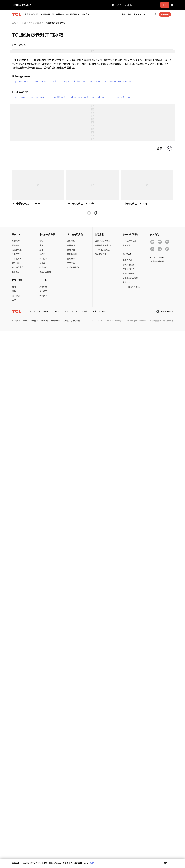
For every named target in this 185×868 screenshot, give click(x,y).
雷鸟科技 (56, 311)
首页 (14, 23)
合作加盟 (126, 282)
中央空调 (71, 263)
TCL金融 (84, 311)
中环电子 (46, 311)
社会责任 (16, 254)
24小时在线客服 (157, 261)
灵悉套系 (43, 263)
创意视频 (16, 296)
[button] (96, 213)
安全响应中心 (19, 267)
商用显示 (71, 259)
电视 (41, 241)
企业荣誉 (16, 241)
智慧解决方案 (101, 254)
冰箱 (41, 250)
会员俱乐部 (127, 260)
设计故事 (43, 291)
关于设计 (43, 287)
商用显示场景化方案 (104, 245)
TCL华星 (37, 311)
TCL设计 (22, 23)
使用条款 (35, 321)
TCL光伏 (28, 311)
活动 (14, 291)
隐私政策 (44, 321)
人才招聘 (17, 259)
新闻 (14, 287)
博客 (14, 300)
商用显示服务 (128, 269)
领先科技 (16, 245)
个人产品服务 (128, 265)
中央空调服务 (128, 274)
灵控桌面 (126, 245)
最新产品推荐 (45, 272)
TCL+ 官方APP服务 (131, 287)
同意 (166, 863)
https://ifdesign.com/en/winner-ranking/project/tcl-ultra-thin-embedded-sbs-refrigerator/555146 (72, 82)
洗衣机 (42, 254)
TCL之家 (93, 311)
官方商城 (102, 311)
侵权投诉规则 (56, 321)
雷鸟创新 (65, 311)
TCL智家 (74, 311)
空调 (41, 245)
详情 (92, 863)
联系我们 (16, 263)
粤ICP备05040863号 (20, 321)
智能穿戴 (43, 267)
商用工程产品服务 (130, 278)
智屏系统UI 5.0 (129, 241)
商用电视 (71, 241)
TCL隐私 (16, 272)
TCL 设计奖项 (35, 23)
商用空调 (71, 245)
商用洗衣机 (72, 254)
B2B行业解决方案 (103, 241)
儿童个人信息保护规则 (72, 321)
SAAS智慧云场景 (102, 250)
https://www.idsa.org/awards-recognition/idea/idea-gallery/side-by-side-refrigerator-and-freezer (72, 97)
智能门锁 (43, 259)
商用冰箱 (71, 250)
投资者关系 (17, 250)
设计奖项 (43, 296)
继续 (165, 5)
